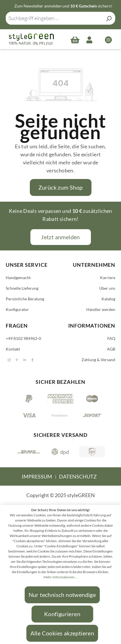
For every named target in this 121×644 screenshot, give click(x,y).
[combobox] (54, 18)
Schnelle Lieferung (22, 288)
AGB (111, 349)
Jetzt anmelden (61, 237)
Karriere (108, 278)
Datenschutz (78, 476)
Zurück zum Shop (61, 187)
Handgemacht (18, 278)
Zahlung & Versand (98, 360)
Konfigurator (17, 309)
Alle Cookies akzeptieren (62, 633)
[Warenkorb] (75, 39)
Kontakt (13, 349)
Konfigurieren (62, 614)
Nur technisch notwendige (62, 595)
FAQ (111, 338)
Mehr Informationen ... (61, 577)
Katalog (108, 299)
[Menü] (108, 39)
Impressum (37, 476)
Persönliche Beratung (25, 299)
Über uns (107, 288)
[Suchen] (109, 18)
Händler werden (101, 309)
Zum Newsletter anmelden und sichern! (63, 6)
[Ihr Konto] (89, 39)
